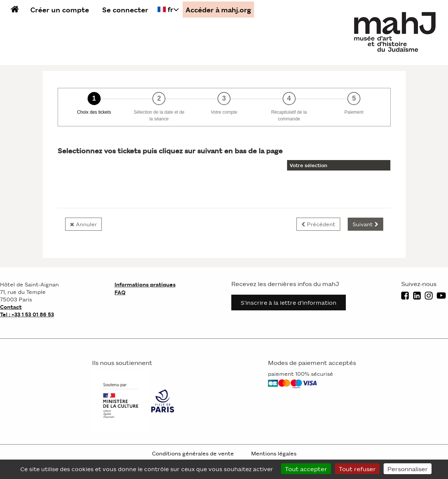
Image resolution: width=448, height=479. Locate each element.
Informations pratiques (145, 284)
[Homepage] (396, 31)
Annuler (86, 224)
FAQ (120, 292)
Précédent (321, 224)
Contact (11, 307)
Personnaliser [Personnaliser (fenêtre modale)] (408, 469)
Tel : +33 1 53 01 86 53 (27, 314)
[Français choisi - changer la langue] (168, 9)
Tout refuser (357, 469)
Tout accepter (306, 469)
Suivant (363, 224)
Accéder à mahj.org (218, 10)
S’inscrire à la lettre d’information (289, 302)
